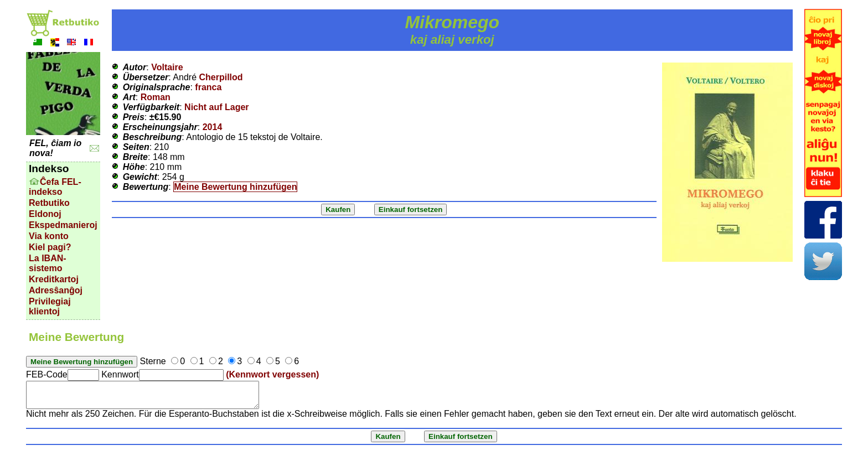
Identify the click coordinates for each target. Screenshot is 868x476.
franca (208, 87)
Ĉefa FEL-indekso (55, 187)
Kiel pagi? (50, 247)
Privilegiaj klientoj (50, 306)
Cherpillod (221, 77)
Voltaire (167, 67)
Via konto (49, 236)
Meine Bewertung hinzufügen (235, 187)
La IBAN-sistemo (48, 263)
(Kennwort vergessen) (272, 374)
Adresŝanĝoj (56, 290)
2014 (213, 127)
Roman (156, 97)
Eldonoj (45, 214)
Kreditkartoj (54, 279)
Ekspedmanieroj (63, 225)
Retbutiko (49, 203)
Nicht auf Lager (216, 107)
